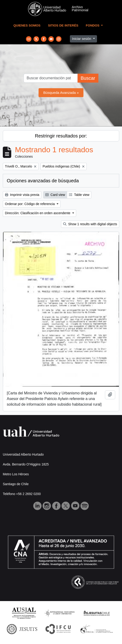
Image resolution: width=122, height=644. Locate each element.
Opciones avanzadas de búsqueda (43, 181)
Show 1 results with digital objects (90, 224)
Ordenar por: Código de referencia (30, 204)
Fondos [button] (93, 25)
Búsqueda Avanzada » (61, 93)
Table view (79, 195)
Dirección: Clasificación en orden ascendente (38, 213)
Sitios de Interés (63, 25)
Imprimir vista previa (22, 195)
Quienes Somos (27, 25)
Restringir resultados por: (61, 136)
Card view (55, 195)
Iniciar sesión (82, 39)
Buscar (88, 78)
